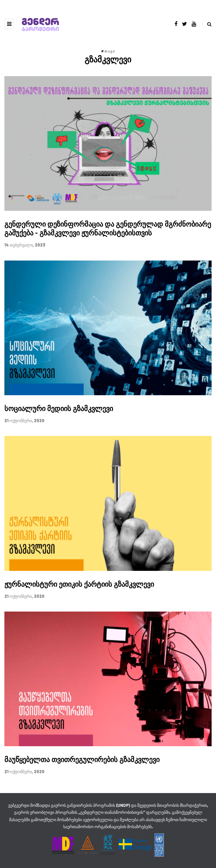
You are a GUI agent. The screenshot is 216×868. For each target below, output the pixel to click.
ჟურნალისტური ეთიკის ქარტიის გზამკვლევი (79, 584)
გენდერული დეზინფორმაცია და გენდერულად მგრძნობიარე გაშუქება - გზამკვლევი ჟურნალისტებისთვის (108, 228)
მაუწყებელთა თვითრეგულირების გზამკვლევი (82, 759)
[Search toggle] (207, 24)
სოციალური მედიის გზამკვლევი (59, 408)
